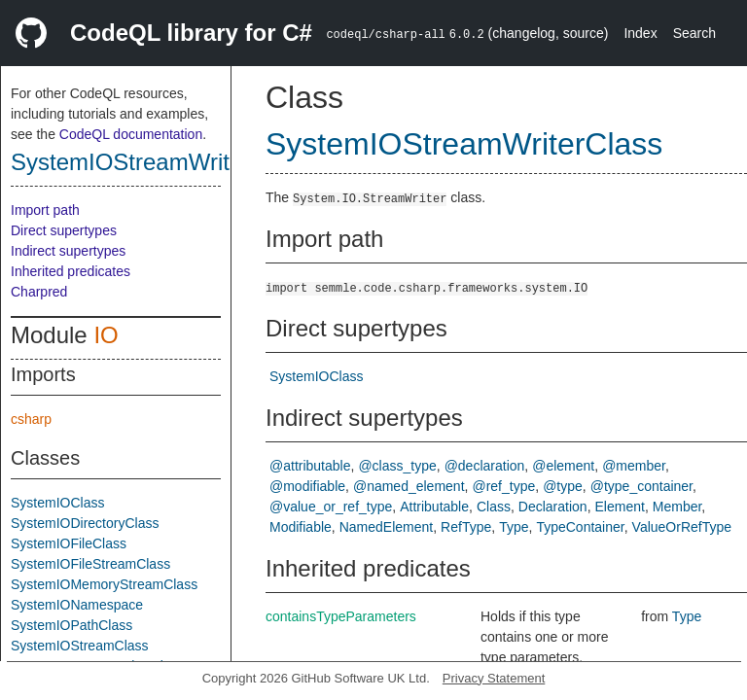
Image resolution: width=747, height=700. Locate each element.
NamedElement (387, 527)
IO (106, 335)
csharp (31, 419)
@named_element (409, 486)
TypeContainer (580, 527)
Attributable (434, 507)
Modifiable (301, 527)
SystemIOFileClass (69, 543)
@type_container (641, 486)
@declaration (485, 466)
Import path (45, 210)
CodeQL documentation (131, 134)
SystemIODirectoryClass (85, 523)
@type (563, 486)
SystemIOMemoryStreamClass (104, 584)
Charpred (39, 292)
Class (494, 507)
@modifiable (307, 486)
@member (634, 466)
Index (640, 33)
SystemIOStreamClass (80, 646)
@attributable (310, 466)
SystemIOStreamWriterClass (160, 162)
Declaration (553, 507)
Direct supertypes (64, 230)
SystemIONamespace (77, 605)
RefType (466, 527)
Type (514, 527)
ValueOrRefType (682, 527)
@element (563, 466)
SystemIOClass (57, 503)
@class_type (397, 466)
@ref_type (503, 486)
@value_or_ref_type (331, 507)
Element (620, 507)
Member (677, 507)
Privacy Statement (494, 678)
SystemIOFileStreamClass (90, 564)
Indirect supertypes (68, 251)
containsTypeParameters (341, 616)
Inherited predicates (71, 271)
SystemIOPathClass (71, 625)
